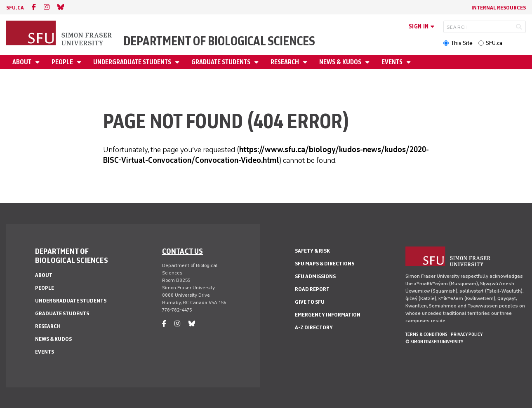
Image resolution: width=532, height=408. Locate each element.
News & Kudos (341, 62)
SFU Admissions (315, 276)
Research (285, 62)
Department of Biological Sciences (219, 41)
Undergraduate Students (133, 62)
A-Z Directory (314, 327)
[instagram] (47, 7)
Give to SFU (310, 302)
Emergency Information (328, 315)
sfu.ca (15, 8)
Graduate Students (221, 62)
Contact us (183, 251)
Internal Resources (499, 8)
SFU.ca (494, 43)
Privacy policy (467, 334)
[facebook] (34, 7)
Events (393, 62)
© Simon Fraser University (434, 342)
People (63, 62)
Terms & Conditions (426, 334)
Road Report (312, 289)
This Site (462, 43)
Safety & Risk (312, 251)
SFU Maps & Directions (325, 264)
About (22, 62)
